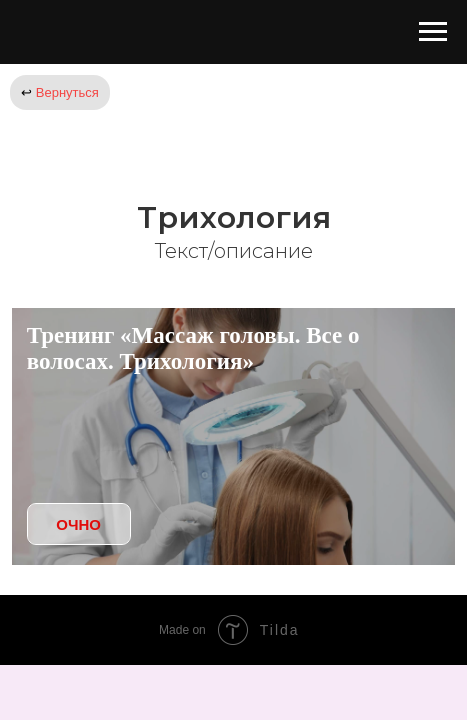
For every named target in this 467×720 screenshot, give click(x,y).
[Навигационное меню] (433, 32)
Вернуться (60, 92)
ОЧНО (78, 524)
